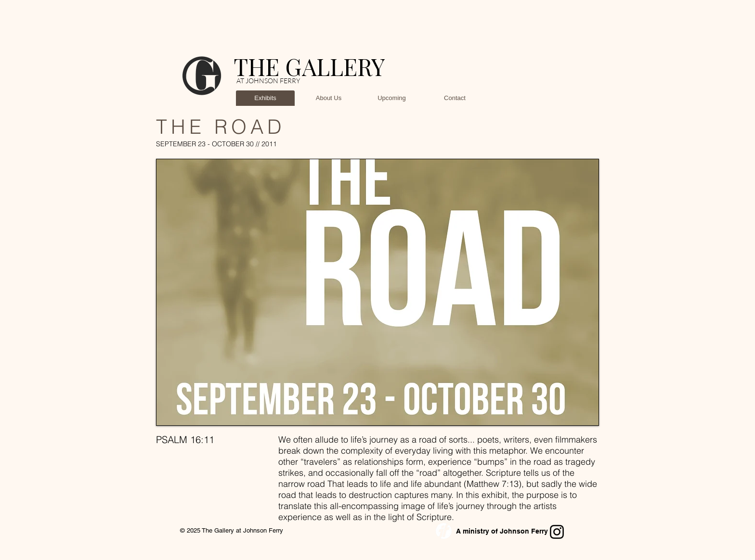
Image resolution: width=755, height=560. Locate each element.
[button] (377, 292)
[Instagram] (557, 532)
